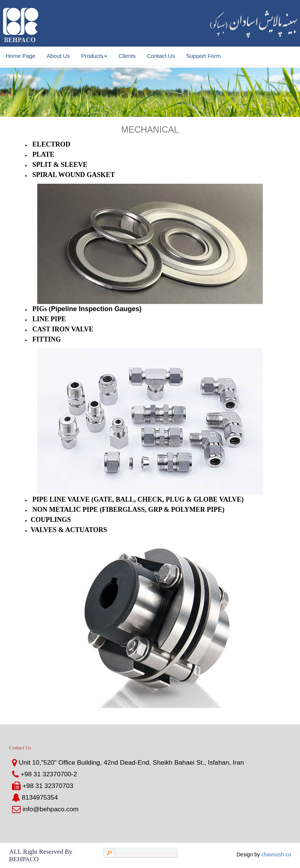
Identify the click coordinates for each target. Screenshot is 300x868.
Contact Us (161, 56)
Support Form (203, 56)
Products (94, 56)
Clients (127, 56)
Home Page (20, 56)
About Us (58, 56)
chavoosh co (276, 854)
